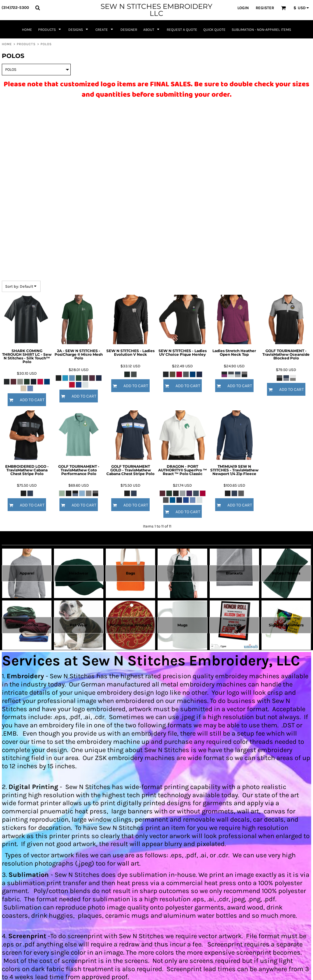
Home (7, 44)
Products (26, 44)
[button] (37, 8)
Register (265, 8)
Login (243, 8)
